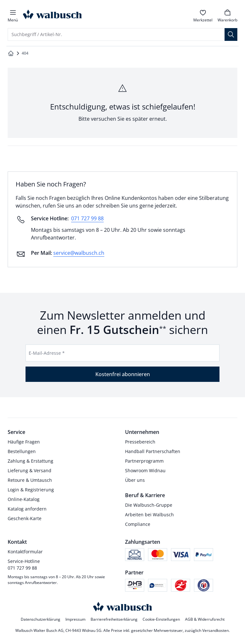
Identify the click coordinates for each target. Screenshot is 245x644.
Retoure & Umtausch (30, 480)
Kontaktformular (25, 552)
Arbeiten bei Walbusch (149, 515)
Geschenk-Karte (25, 518)
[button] (13, 15)
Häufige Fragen (24, 442)
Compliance (138, 524)
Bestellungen (22, 451)
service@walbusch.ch (79, 253)
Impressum (75, 619)
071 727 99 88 (87, 218)
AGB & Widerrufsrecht (205, 619)
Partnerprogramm (144, 461)
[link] (203, 15)
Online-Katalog (24, 499)
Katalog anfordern (27, 509)
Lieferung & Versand (30, 470)
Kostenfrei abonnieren (123, 374)
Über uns (135, 480)
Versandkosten (215, 630)
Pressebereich (140, 442)
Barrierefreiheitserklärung (114, 619)
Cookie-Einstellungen (161, 619)
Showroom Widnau (145, 470)
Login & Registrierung (31, 490)
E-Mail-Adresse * (47, 353)
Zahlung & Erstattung (30, 461)
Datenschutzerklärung (41, 619)
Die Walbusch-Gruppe (149, 505)
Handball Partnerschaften (153, 451)
